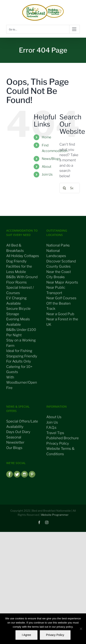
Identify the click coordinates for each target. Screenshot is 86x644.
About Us (54, 417)
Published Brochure (63, 438)
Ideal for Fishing (19, 351)
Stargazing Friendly (22, 356)
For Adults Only (19, 361)
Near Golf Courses (61, 298)
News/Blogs (51, 159)
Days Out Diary (18, 432)
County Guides (58, 266)
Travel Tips (55, 433)
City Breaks (56, 277)
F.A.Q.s (51, 427)
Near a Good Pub (60, 314)
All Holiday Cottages (23, 256)
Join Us (47, 174)
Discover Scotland (61, 261)
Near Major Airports (62, 282)
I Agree (26, 635)
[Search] (65, 188)
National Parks (58, 245)
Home (46, 137)
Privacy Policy (58, 443)
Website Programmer (55, 515)
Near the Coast (59, 272)
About (47, 167)
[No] (81, 629)
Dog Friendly (16, 261)
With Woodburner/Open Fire (22, 382)
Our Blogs (14, 448)
